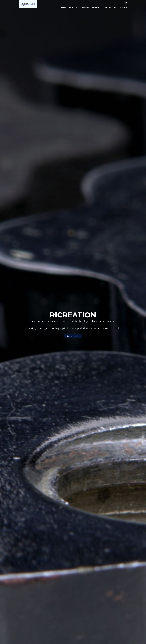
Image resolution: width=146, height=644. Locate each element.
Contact (123, 7)
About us (74, 7)
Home (64, 7)
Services (85, 7)
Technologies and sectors (104, 7)
